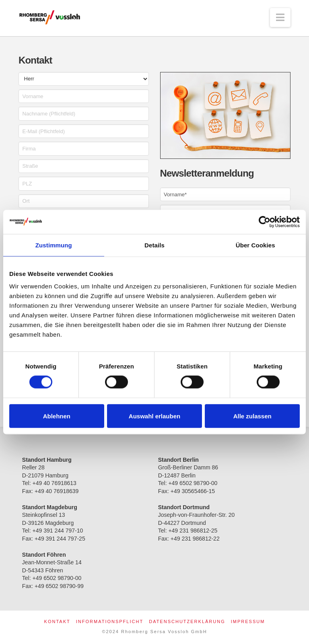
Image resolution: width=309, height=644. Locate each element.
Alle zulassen (252, 416)
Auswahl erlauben (154, 416)
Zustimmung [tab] (54, 245)
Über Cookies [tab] (255, 245)
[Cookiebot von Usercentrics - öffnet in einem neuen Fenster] (265, 222)
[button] (280, 17)
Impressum (248, 621)
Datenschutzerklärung (187, 621)
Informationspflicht (110, 621)
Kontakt (57, 621)
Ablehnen (57, 416)
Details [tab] (154, 245)
